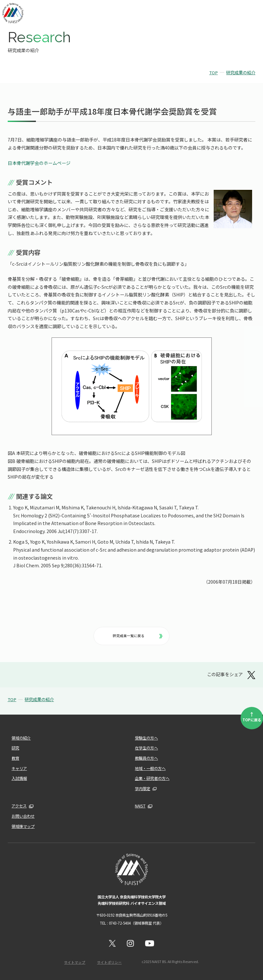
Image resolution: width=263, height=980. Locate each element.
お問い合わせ (23, 816)
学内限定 (143, 789)
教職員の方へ (146, 758)
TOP (214, 73)
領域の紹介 (21, 738)
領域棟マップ (23, 826)
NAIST (140, 806)
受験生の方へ (146, 738)
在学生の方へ (146, 748)
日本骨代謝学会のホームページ (39, 163)
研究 (15, 748)
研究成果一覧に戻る (138, 636)
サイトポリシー (109, 962)
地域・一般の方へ (150, 768)
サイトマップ (75, 962)
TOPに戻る (252, 716)
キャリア (19, 768)
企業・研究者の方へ (152, 778)
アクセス (19, 806)
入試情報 (19, 778)
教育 (15, 758)
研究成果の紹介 (241, 73)
